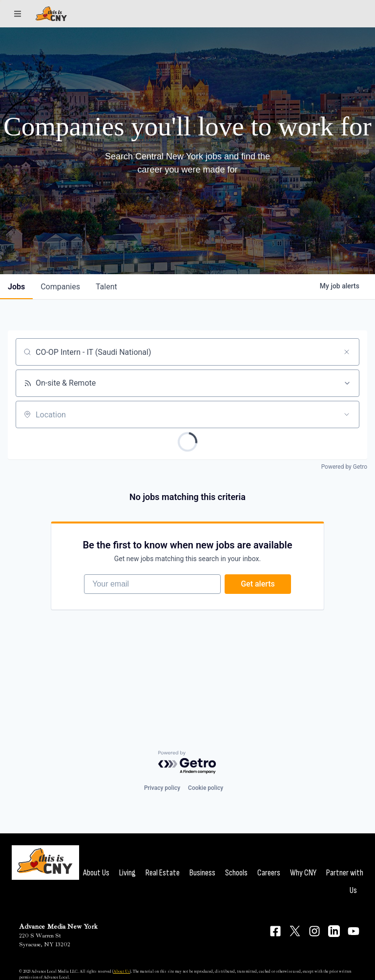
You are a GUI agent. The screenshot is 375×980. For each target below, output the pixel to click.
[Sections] (18, 14)
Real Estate (163, 873)
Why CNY (303, 873)
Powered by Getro (344, 467)
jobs (16, 287)
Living (127, 873)
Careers (269, 873)
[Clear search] (347, 352)
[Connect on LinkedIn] (334, 931)
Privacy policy (162, 788)
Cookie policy (206, 788)
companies (60, 287)
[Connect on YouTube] (354, 931)
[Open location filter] (347, 414)
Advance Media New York (58, 926)
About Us (96, 873)
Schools (236, 873)
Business (202, 873)
